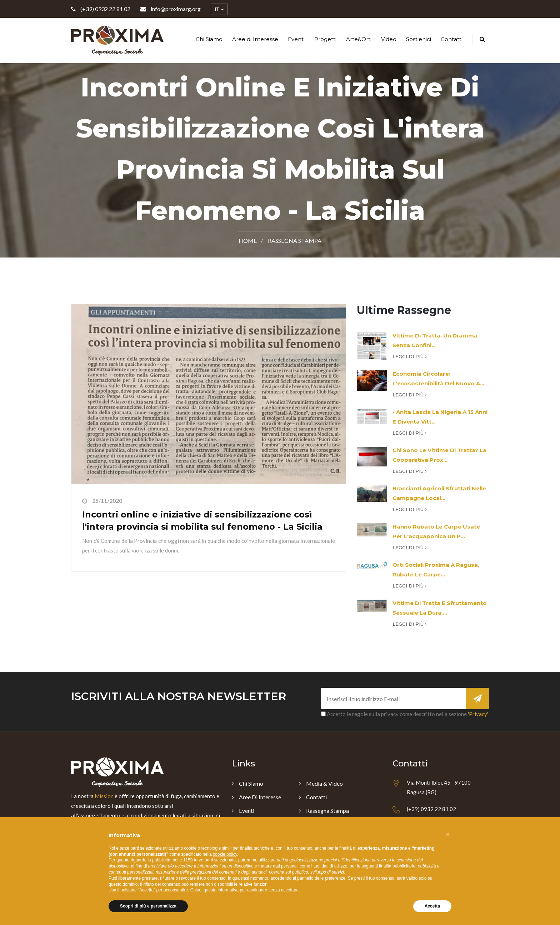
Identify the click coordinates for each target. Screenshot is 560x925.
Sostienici (419, 39)
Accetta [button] (432, 906)
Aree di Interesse (255, 39)
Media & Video (324, 783)
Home (248, 241)
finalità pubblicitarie (397, 866)
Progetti (325, 39)
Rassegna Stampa (295, 241)
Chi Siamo (209, 39)
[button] (448, 834)
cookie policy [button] (225, 854)
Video (389, 39)
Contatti (452, 39)
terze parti (203, 860)
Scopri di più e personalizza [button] (148, 906)
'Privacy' (478, 714)
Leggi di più (410, 356)
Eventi (296, 39)
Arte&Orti (359, 39)
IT (219, 10)
